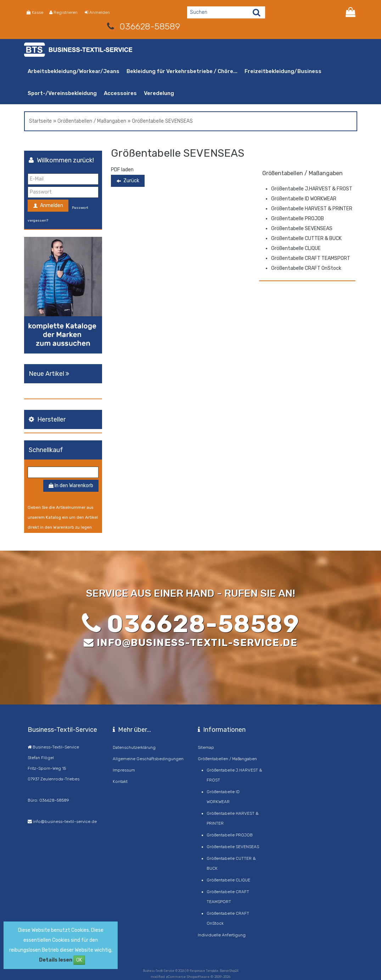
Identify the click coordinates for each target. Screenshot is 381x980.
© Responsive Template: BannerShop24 (212, 971)
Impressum (124, 770)
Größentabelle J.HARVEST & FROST (312, 189)
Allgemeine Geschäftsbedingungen (148, 759)
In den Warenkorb (71, 486)
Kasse (35, 12)
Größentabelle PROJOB (298, 219)
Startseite (40, 121)
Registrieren (63, 12)
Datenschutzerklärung (134, 747)
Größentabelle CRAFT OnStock (306, 268)
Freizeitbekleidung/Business (283, 71)
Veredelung (159, 93)
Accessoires (120, 93)
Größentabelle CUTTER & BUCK (306, 238)
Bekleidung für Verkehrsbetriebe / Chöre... (182, 71)
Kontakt (120, 781)
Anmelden (97, 12)
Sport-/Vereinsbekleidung (62, 93)
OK (79, 960)
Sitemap (206, 747)
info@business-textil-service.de (197, 643)
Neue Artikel (50, 374)
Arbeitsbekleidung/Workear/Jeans (74, 71)
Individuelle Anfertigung (222, 935)
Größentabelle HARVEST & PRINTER (312, 209)
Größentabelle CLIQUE (296, 248)
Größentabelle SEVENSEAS (302, 229)
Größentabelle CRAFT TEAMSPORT (311, 258)
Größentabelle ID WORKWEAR (304, 199)
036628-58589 (150, 26)
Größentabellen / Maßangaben (92, 121)
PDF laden (122, 170)
